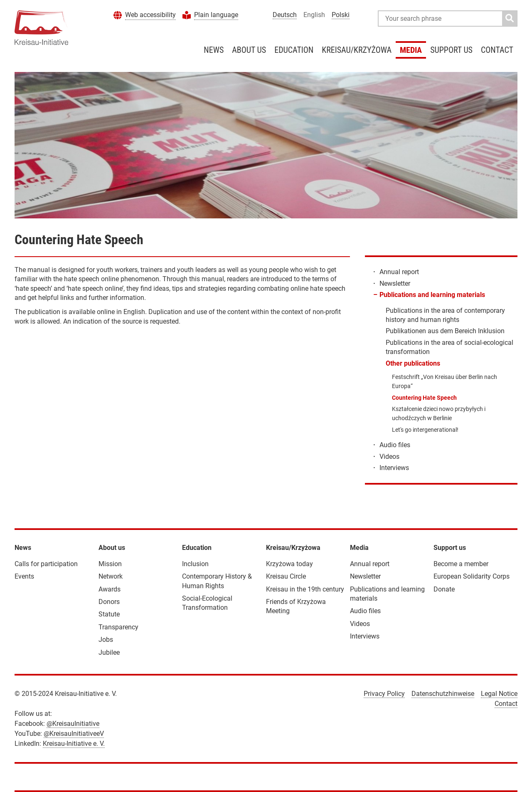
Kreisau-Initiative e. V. (74, 744)
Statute (109, 614)
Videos (389, 457)
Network (111, 576)
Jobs (106, 640)
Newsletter (395, 283)
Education (294, 50)
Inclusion (195, 564)
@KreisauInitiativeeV (74, 734)
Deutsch (285, 15)
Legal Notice (499, 694)
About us (249, 50)
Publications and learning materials (432, 295)
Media (411, 50)
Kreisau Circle (286, 576)
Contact (497, 50)
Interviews (394, 468)
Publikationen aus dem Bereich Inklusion (445, 331)
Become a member (461, 564)
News (214, 50)
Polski (341, 15)
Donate (444, 589)
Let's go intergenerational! (425, 430)
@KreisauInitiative (73, 724)
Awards (110, 589)
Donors (109, 602)
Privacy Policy (384, 694)
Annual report (399, 272)
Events (24, 576)
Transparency (118, 627)
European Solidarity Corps (472, 576)
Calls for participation (46, 564)
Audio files (395, 445)
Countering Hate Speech (424, 398)
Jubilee (109, 652)
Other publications (413, 363)
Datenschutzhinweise (443, 694)
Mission (110, 564)
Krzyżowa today (289, 564)
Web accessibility (150, 15)
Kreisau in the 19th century (305, 589)
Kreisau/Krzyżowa (357, 50)
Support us (451, 50)
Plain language (216, 15)
